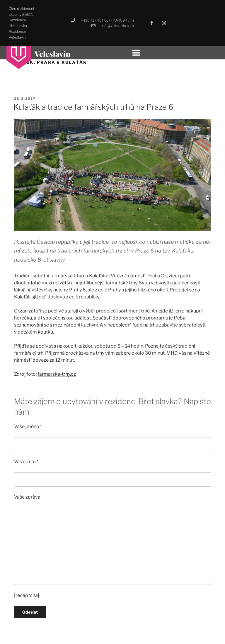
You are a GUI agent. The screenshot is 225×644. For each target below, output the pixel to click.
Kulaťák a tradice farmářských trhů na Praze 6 (93, 107)
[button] (136, 53)
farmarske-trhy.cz (57, 374)
